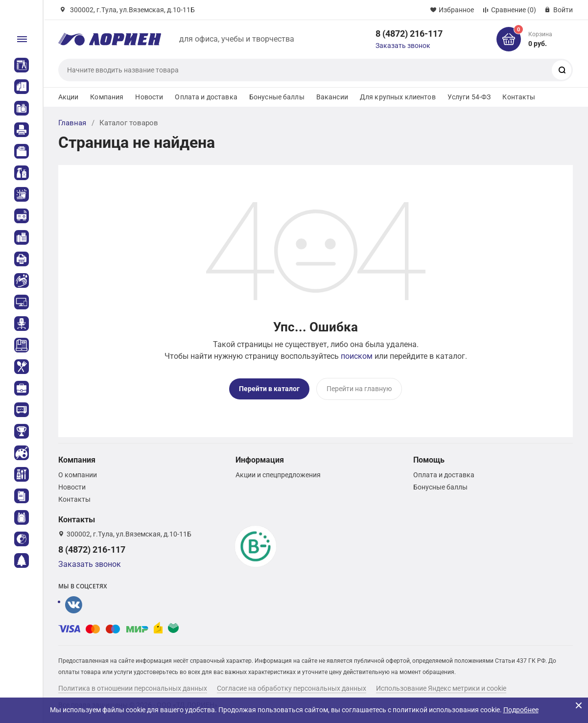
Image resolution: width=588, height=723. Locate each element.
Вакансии (332, 97)
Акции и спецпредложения (278, 475)
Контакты (519, 97)
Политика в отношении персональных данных (133, 688)
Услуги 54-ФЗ (469, 97)
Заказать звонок (403, 46)
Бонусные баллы (277, 97)
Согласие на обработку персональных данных (292, 688)
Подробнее (521, 710)
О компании (78, 475)
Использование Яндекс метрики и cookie (441, 688)
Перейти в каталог (269, 389)
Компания (107, 97)
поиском (357, 356)
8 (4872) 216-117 (409, 34)
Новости (149, 97)
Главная (72, 123)
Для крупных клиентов (398, 97)
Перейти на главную (359, 389)
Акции (69, 97)
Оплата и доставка (206, 97)
